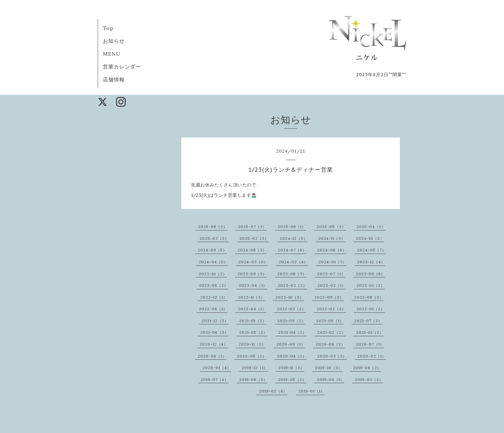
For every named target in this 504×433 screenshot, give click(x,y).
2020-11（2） (252, 344)
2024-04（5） (213, 262)
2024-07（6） (292, 250)
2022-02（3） (331, 309)
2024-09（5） (212, 250)
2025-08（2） (213, 226)
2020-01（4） (217, 368)
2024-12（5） (294, 238)
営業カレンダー (122, 67)
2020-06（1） (212, 356)
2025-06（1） (292, 226)
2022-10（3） (290, 297)
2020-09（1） (291, 344)
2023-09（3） (252, 274)
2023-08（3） (292, 274)
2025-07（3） (252, 226)
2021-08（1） (330, 321)
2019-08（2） (367, 368)
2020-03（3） (332, 356)
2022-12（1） (214, 297)
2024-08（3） (252, 250)
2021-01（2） (370, 332)
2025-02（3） (254, 238)
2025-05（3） (331, 226)
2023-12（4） (371, 262)
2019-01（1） (311, 391)
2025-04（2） (371, 226)
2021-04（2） (292, 332)
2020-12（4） (214, 344)
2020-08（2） (330, 344)
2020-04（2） (292, 356)
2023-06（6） (370, 274)
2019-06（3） (253, 379)
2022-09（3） (329, 297)
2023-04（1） (253, 285)
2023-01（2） (371, 285)
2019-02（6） (273, 391)
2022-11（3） (251, 297)
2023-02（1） (332, 285)
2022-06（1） (213, 309)
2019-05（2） (292, 379)
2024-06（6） (332, 250)
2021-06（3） (214, 332)
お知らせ (114, 41)
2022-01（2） (371, 309)
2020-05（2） (252, 356)
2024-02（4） (293, 262)
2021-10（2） (253, 321)
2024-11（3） (332, 238)
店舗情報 (114, 79)
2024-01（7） (333, 262)
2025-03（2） (214, 238)
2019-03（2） (369, 379)
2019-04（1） (331, 379)
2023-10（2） (213, 274)
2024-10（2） (370, 238)
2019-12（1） (255, 368)
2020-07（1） (370, 344)
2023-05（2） (214, 285)
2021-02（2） (331, 332)
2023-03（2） (292, 285)
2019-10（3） (329, 368)
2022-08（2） (369, 297)
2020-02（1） (372, 356)
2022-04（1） (252, 309)
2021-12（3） (215, 321)
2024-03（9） (253, 262)
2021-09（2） (292, 321)
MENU (112, 54)
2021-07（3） (368, 321)
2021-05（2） (253, 332)
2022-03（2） (291, 309)
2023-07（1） (331, 274)
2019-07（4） (215, 379)
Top (108, 28)
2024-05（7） (372, 250)
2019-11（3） (291, 368)
